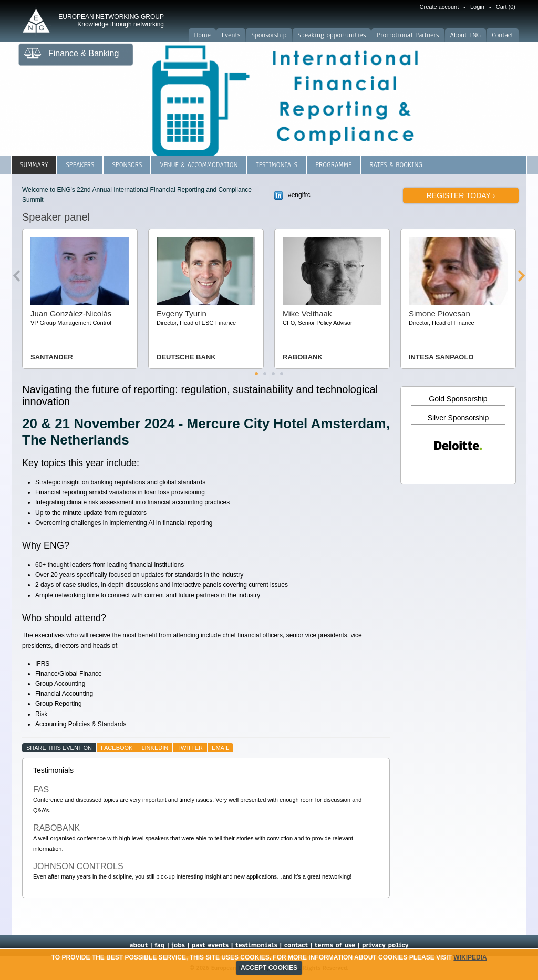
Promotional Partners (408, 35)
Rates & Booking (396, 165)
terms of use (335, 945)
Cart (506, 7)
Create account (439, 7)
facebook (117, 748)
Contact (503, 35)
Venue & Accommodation (199, 165)
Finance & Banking (84, 53)
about (138, 945)
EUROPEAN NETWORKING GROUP (111, 20)
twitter (190, 748)
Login (477, 7)
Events (231, 35)
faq (159, 945)
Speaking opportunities (332, 35)
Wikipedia (470, 957)
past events (210, 945)
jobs (178, 945)
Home (202, 35)
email (220, 748)
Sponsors (127, 165)
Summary (34, 165)
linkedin (155, 748)
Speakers (80, 165)
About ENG (466, 35)
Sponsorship (269, 35)
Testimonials (277, 165)
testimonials (256, 945)
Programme (333, 165)
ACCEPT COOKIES (269, 968)
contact (296, 945)
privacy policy (385, 945)
